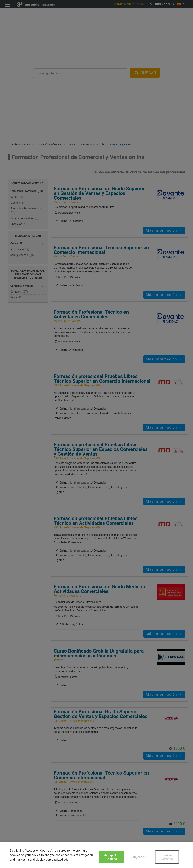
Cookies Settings (167, 857)
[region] (96, 855)
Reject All (139, 857)
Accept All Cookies (111, 857)
